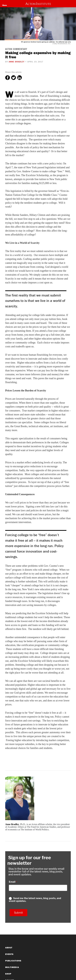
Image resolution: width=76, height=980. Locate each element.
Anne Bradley (17, 62)
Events (9, 954)
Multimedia (12, 967)
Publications (13, 961)
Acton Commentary (16, 49)
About (9, 948)
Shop (8, 974)
